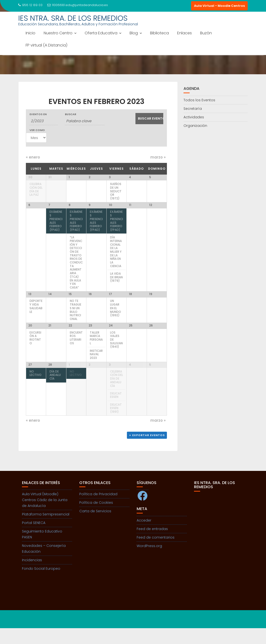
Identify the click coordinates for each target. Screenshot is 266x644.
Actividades (194, 117)
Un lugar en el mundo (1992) (116, 317)
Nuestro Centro (58, 33)
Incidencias (32, 576)
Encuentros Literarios (76, 351)
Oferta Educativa (101, 33)
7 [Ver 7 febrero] (49, 213)
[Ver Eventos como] (36, 138)
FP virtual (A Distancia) (46, 45)
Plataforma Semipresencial (46, 530)
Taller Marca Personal (96, 351)
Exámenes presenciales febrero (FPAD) (56, 229)
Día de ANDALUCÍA (55, 389)
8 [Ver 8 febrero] (70, 213)
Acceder (144, 536)
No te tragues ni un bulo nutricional (76, 319)
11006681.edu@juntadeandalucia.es (78, 5)
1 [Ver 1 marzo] (69, 379)
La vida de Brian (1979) (116, 285)
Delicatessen (116, 410)
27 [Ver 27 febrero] (30, 379)
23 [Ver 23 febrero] (90, 339)
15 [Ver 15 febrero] (70, 303)
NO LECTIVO (36, 388)
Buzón (206, 33)
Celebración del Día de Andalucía (117, 393)
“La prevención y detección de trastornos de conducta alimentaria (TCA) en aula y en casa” (76, 270)
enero (33, 157)
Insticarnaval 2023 (96, 367)
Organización (195, 126)
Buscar (71, 114)
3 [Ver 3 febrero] (110, 177)
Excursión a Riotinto (35, 351)
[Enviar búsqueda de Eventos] (149, 119)
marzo (158, 157)
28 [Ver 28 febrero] (50, 379)
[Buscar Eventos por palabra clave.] (85, 121)
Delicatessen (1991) (116, 423)
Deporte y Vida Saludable (36, 316)
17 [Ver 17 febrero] (110, 303)
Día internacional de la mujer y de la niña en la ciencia (116, 259)
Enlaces (184, 33)
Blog (134, 33)
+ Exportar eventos (147, 451)
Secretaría (193, 109)
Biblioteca (159, 33)
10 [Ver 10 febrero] (110, 213)
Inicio (31, 33)
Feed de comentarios (156, 553)
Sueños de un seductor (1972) (116, 191)
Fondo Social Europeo (41, 584)
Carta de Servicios (95, 527)
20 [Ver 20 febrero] (30, 339)
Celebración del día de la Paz (36, 189)
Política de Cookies (96, 518)
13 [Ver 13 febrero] (30, 303)
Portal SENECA (34, 539)
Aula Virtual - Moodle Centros (219, 6)
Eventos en (38, 114)
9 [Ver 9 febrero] (90, 213)
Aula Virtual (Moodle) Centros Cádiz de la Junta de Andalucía (45, 516)
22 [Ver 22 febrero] (70, 339)
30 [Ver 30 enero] (30, 177)
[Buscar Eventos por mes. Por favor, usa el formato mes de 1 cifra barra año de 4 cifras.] (44, 121)
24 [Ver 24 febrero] (111, 339)
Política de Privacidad (98, 510)
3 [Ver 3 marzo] (110, 379)
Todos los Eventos (199, 100)
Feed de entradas (152, 545)
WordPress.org (149, 562)
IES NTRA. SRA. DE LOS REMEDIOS (73, 18)
